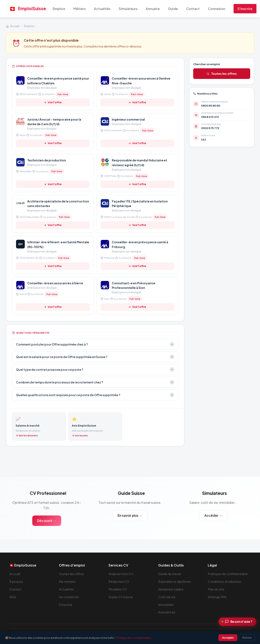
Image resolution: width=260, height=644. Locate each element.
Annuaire (153, 9)
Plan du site (216, 589)
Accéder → (213, 515)
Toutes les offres (222, 74)
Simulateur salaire (171, 589)
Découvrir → (47, 521)
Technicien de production (47, 160)
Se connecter (69, 597)
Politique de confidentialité (228, 574)
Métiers (80, 9)
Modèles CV (118, 589)
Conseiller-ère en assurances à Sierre (55, 283)
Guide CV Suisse (121, 597)
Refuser (247, 638)
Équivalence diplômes (175, 581)
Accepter (228, 638)
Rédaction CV (119, 581)
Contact (193, 9)
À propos (16, 581)
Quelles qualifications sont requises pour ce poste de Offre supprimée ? (95, 395)
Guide (173, 9)
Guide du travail (170, 574)
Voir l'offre (53, 102)
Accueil (15, 26)
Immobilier (166, 605)
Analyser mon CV (121, 574)
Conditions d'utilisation (225, 581)
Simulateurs (128, 9)
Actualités (102, 9)
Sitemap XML (218, 597)
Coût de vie (167, 597)
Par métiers (67, 581)
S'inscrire (245, 9)
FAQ (13, 597)
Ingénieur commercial (128, 119)
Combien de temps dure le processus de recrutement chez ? (95, 382)
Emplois (59, 9)
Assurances (167, 612)
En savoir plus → (130, 515)
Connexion (217, 9)
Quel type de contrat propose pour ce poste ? (95, 369)
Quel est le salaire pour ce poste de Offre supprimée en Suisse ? (95, 357)
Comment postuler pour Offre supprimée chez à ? (95, 344)
